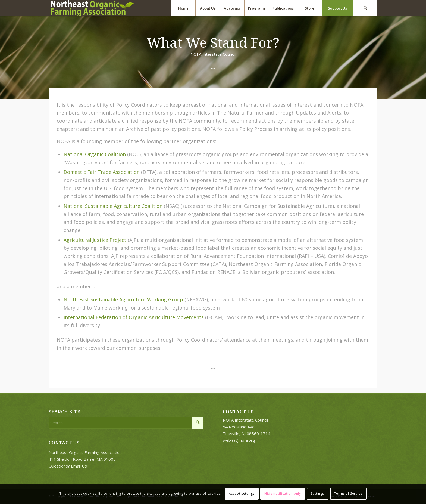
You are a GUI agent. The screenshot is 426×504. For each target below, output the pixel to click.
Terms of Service (348, 494)
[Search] (365, 8)
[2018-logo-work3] (95, 8)
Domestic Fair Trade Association (102, 172)
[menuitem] (183, 8)
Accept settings (242, 494)
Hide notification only (283, 494)
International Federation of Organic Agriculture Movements (134, 317)
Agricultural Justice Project (95, 240)
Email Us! (79, 466)
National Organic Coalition (95, 154)
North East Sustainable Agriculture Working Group (123, 299)
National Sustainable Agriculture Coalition (113, 206)
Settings (317, 494)
